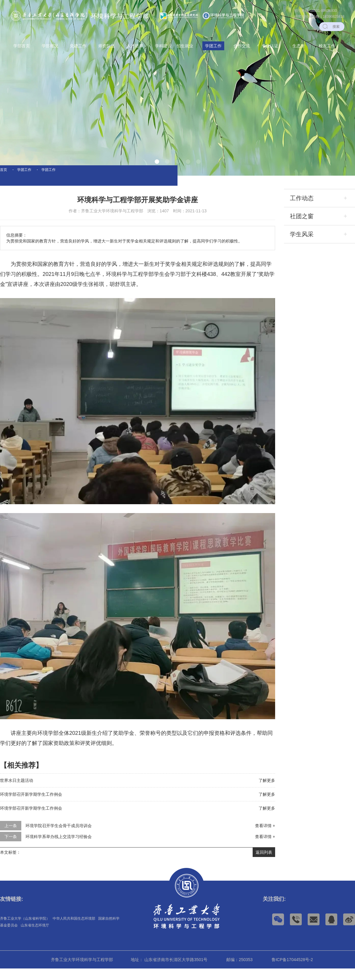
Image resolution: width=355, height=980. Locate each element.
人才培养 (135, 46)
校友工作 (327, 46)
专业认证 (270, 46)
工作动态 (302, 210)
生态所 (298, 46)
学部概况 (50, 46)
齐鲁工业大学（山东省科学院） (25, 930)
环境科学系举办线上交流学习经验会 (59, 848)
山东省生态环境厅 (35, 937)
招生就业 (185, 46)
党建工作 (78, 46)
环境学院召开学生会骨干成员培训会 (59, 837)
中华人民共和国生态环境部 (74, 930)
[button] (157, 162)
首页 (4, 175)
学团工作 (213, 46)
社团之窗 (302, 228)
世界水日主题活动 (17, 792)
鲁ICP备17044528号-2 (292, 971)
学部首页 (22, 46)
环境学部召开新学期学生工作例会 (31, 806)
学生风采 (302, 246)
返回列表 (264, 864)
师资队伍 (106, 46)
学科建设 (163, 46)
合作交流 (242, 46)
